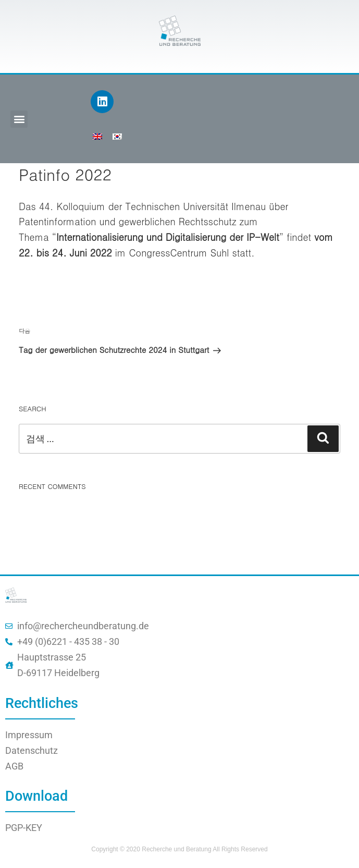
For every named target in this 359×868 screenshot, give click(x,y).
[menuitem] (97, 136)
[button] (19, 119)
